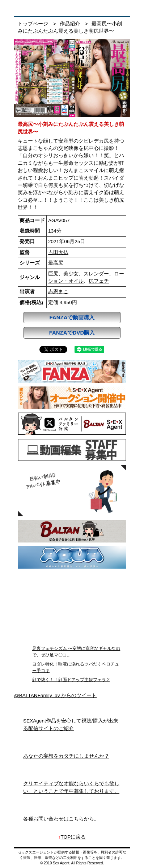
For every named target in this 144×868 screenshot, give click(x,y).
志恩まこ (58, 292)
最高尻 (56, 263)
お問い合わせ (122, 8)
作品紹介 (70, 24)
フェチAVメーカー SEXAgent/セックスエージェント (25, 8)
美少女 (71, 274)
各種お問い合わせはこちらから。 (61, 819)
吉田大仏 (58, 252)
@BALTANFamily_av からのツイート (55, 695)
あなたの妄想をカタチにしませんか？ (66, 756)
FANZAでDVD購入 (72, 333)
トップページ (33, 24)
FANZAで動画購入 (72, 317)
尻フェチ (99, 281)
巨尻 (53, 274)
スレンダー (96, 274)
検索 (109, 8)
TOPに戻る (73, 837)
